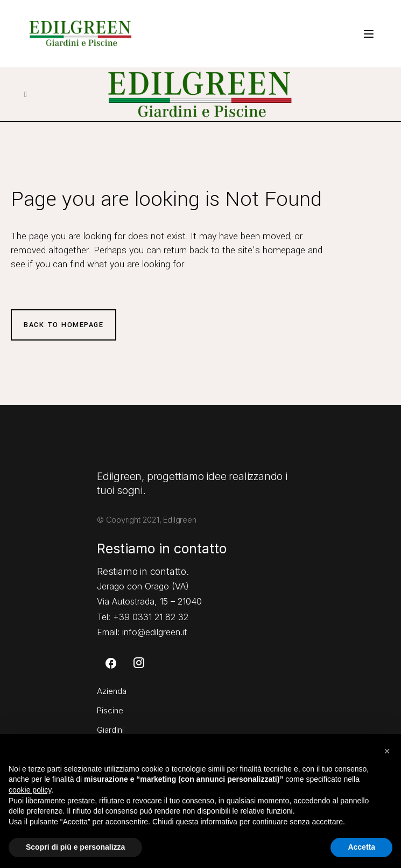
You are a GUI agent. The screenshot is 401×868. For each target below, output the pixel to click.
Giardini (110, 730)
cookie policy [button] (30, 790)
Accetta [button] (361, 847)
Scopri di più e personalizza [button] (75, 847)
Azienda (112, 691)
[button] (387, 751)
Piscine (110, 710)
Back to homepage (64, 325)
